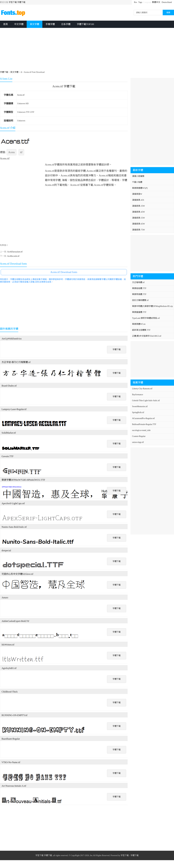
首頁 (6, 24)
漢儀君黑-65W (138, 224)
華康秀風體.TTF (139, 294)
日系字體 (66, 24)
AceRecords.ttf (13, 256)
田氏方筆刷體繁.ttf (140, 300)
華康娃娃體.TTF (139, 288)
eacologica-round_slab (141, 430)
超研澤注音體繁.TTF (141, 330)
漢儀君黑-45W (138, 212)
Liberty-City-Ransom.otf (142, 389)
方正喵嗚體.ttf (138, 282)
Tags (140, 2)
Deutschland (167, 2)
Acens (12, 152)
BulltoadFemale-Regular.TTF (144, 424)
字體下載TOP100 (85, 24)
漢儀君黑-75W (138, 230)
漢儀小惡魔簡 (138, 176)
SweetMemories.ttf (140, 406)
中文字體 (19, 24)
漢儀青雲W (137, 194)
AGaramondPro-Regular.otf (143, 418)
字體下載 (21, 2)
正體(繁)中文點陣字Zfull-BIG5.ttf (147, 336)
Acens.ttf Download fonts (64, 272)
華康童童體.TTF (139, 312)
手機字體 (50, 24)
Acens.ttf (21, 95)
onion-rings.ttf (138, 442)
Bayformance (138, 395)
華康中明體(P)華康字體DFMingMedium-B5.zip (152, 306)
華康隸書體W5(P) (140, 188)
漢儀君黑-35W (138, 206)
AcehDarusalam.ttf (15, 252)
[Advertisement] (71, 50)
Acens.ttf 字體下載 (64, 86)
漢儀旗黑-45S (138, 200)
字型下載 (13, 2)
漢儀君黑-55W (138, 218)
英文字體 (35, 24)
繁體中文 (156, 2)
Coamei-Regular (139, 436)
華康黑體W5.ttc (139, 324)
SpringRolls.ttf (138, 412)
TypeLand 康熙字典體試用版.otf (146, 318)
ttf (21, 152)
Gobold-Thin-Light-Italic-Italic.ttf (146, 401)
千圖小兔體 (137, 182)
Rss (135, 2)
